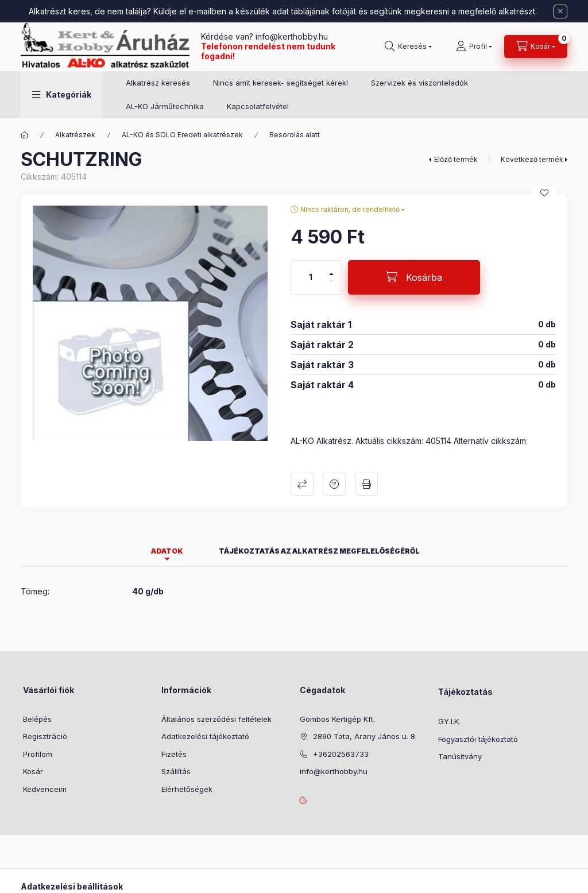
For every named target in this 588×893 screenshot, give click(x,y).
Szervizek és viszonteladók (419, 83)
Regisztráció (45, 736)
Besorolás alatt (295, 135)
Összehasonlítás (302, 484)
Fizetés (174, 754)
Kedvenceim (45, 789)
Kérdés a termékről (334, 484)
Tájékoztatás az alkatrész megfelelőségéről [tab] (319, 551)
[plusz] (331, 269)
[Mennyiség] (311, 277)
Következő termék (532, 159)
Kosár (33, 771)
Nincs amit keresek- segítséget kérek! (281, 83)
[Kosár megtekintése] (536, 47)
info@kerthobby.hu (291, 36)
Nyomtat (366, 484)
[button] (62, 95)
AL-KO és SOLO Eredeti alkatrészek (182, 135)
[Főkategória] (25, 135)
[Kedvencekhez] (544, 193)
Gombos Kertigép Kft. (337, 719)
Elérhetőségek (187, 789)
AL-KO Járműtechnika (165, 106)
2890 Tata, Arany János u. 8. (365, 736)
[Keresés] (408, 47)
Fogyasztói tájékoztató (478, 739)
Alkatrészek (75, 135)
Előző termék (456, 159)
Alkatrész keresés (158, 83)
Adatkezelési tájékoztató (205, 736)
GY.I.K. (449, 721)
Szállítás (176, 771)
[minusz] (331, 286)
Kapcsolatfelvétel (258, 106)
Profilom (38, 754)
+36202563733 (341, 754)
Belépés (37, 719)
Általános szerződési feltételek (216, 719)
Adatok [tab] (167, 551)
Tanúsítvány (460, 756)
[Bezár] (560, 11)
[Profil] (474, 47)
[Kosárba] (414, 277)
